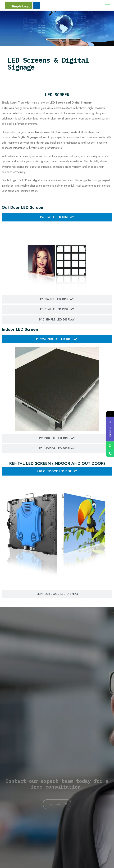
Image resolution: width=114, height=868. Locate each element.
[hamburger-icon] (108, 5)
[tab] (57, 217)
